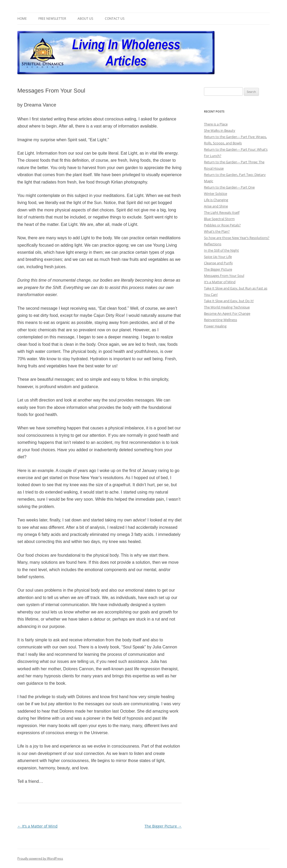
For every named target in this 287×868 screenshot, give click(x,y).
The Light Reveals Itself (222, 212)
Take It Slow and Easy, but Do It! (229, 301)
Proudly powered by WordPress (40, 858)
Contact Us (115, 19)
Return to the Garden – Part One (229, 187)
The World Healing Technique (227, 307)
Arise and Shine (216, 206)
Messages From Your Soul (224, 276)
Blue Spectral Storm (219, 219)
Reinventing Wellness (221, 320)
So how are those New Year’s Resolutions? (237, 238)
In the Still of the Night (221, 250)
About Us (85, 19)
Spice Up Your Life (218, 257)
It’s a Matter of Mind (37, 826)
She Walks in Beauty (220, 130)
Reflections (213, 244)
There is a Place (216, 124)
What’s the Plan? (217, 231)
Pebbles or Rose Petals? (222, 225)
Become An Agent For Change (227, 313)
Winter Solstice (216, 194)
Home (22, 19)
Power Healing (215, 326)
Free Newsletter (52, 19)
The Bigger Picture (163, 826)
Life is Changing (216, 200)
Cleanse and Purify (218, 263)
